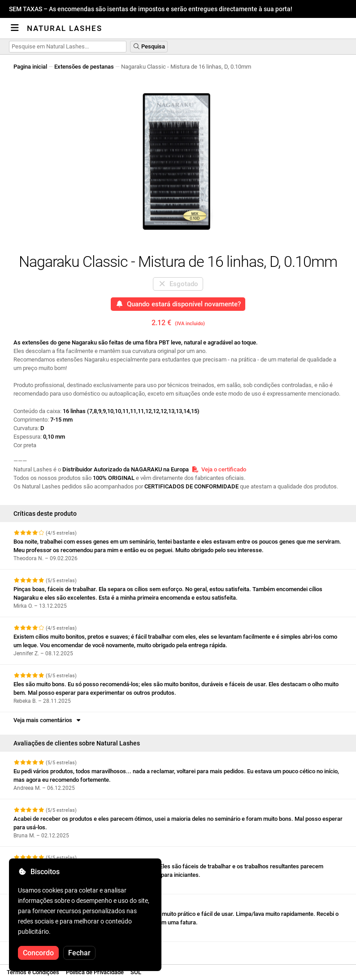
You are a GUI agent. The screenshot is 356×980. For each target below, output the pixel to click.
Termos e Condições (33, 972)
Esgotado (178, 284)
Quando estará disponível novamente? (178, 304)
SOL (136, 972)
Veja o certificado (219, 469)
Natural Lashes (65, 28)
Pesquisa (149, 46)
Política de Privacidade (95, 972)
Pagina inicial (30, 67)
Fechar (79, 953)
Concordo (38, 953)
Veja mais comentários (48, 720)
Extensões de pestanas (84, 67)
